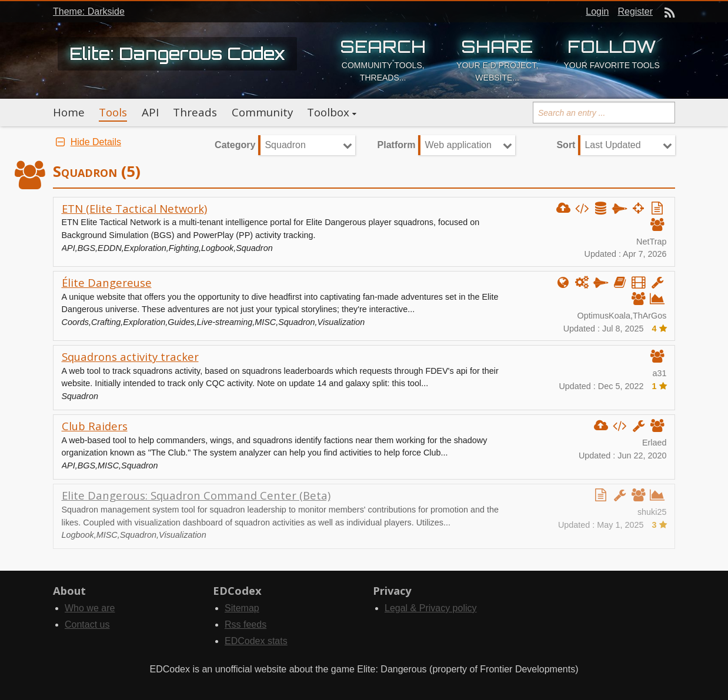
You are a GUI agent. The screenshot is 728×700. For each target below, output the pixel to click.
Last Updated (612, 145)
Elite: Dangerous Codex (177, 53)
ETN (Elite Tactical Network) (134, 208)
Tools (113, 112)
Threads (195, 112)
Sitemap (242, 608)
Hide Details (87, 142)
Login (597, 11)
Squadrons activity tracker (130, 356)
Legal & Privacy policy (431, 608)
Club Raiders (95, 426)
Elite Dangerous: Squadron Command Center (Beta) (196, 495)
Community (262, 112)
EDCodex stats (256, 641)
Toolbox (328, 112)
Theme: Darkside (89, 11)
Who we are (90, 608)
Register (635, 11)
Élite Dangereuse (107, 282)
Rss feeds (246, 624)
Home (69, 112)
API (150, 112)
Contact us (87, 624)
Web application (458, 145)
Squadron (285, 145)
